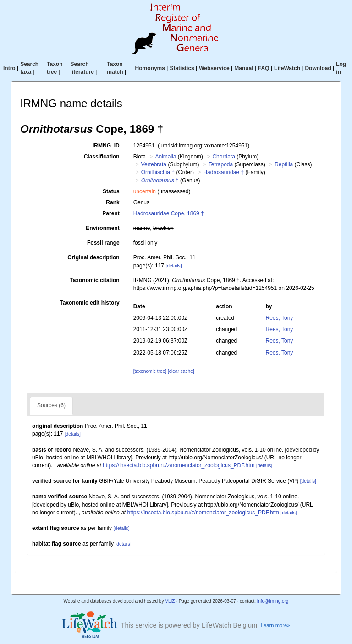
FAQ (264, 68)
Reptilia (284, 164)
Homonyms (150, 68)
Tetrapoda (221, 164)
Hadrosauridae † (223, 172)
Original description (93, 257)
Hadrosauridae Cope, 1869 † (169, 213)
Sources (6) (51, 405)
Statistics (182, 68)
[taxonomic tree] (150, 371)
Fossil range (103, 243)
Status (111, 191)
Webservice (214, 68)
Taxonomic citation (94, 280)
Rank (113, 202)
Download (318, 68)
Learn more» (275, 625)
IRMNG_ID (106, 146)
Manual (244, 68)
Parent (111, 213)
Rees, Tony (280, 318)
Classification (102, 157)
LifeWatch (287, 68)
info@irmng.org (273, 601)
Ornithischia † (158, 172)
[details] (173, 266)
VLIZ (170, 601)
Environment (102, 228)
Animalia (165, 157)
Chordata (223, 157)
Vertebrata (154, 164)
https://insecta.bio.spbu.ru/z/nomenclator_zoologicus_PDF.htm (179, 465)
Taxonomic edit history (89, 303)
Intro (9, 68)
